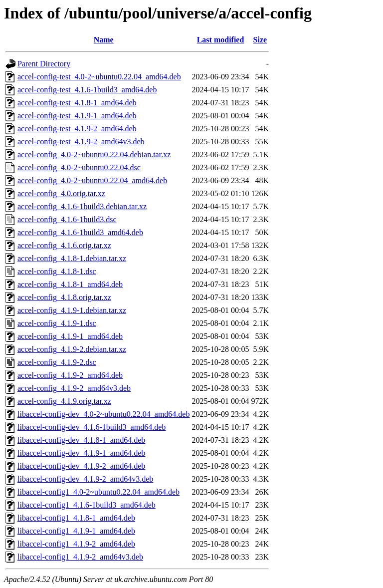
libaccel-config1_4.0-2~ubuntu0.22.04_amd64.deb (98, 492)
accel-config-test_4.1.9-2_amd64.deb (77, 129)
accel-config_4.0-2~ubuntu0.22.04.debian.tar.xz (94, 154)
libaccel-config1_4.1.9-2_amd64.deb (76, 544)
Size (260, 40)
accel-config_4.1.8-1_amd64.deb (70, 284)
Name (104, 40)
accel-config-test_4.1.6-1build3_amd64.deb (87, 90)
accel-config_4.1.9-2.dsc (57, 362)
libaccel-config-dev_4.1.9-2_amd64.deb (81, 466)
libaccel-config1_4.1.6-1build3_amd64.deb (87, 505)
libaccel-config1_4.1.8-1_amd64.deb (76, 518)
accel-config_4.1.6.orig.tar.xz (64, 245)
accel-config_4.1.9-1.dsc (57, 323)
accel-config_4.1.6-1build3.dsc (67, 219)
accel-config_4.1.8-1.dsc (57, 271)
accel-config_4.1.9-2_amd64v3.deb (74, 388)
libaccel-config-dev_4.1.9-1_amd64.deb (81, 453)
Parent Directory (44, 64)
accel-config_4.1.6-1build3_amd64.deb (80, 232)
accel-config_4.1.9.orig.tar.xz (64, 401)
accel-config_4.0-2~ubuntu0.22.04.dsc (79, 167)
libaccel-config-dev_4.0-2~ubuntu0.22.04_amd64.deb (103, 414)
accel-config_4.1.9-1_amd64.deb (70, 336)
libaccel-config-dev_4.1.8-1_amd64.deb (81, 440)
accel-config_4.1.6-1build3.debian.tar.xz (82, 206)
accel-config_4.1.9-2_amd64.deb (70, 375)
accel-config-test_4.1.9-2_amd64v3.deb (81, 142)
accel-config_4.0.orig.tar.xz (61, 193)
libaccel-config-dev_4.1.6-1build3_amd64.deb (92, 427)
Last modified (221, 40)
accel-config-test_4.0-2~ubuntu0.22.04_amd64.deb (99, 77)
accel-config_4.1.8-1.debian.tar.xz (72, 258)
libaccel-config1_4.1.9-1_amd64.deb (76, 531)
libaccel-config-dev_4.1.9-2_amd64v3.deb (85, 479)
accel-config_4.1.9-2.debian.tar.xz (72, 349)
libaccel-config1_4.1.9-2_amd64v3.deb (80, 557)
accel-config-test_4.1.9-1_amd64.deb (77, 116)
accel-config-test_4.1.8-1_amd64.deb (77, 103)
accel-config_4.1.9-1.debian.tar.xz (72, 310)
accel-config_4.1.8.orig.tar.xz (64, 297)
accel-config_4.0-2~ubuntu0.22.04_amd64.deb (92, 180)
